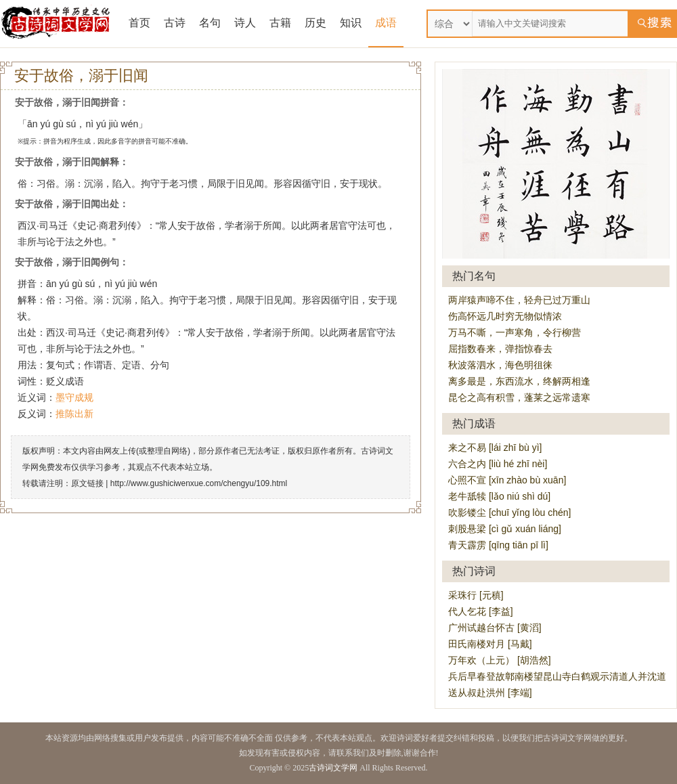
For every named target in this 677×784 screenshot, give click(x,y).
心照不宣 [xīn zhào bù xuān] (507, 480)
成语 (386, 23)
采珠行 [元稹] (476, 595)
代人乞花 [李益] (481, 611)
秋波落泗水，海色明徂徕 (500, 365)
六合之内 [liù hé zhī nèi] (498, 464)
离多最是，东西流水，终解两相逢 (519, 381)
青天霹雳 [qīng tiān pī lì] (498, 545)
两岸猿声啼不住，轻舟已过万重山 (519, 300)
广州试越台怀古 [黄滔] (495, 628)
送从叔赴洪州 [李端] (490, 693)
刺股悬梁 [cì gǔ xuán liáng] (505, 529)
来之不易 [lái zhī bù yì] (495, 448)
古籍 (280, 23)
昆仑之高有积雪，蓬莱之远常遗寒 (519, 397)
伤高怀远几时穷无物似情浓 (505, 316)
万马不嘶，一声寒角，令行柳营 (515, 332)
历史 (315, 23)
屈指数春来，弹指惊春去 (500, 349)
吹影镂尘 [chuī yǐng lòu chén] (509, 513)
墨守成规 (74, 397)
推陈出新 (74, 414)
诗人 (245, 23)
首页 (139, 23)
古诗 (175, 23)
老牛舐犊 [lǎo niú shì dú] (499, 496)
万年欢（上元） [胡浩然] (500, 660)
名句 (210, 23)
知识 (351, 23)
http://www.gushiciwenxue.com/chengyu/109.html (199, 483)
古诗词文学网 (333, 768)
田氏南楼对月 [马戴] (490, 644)
